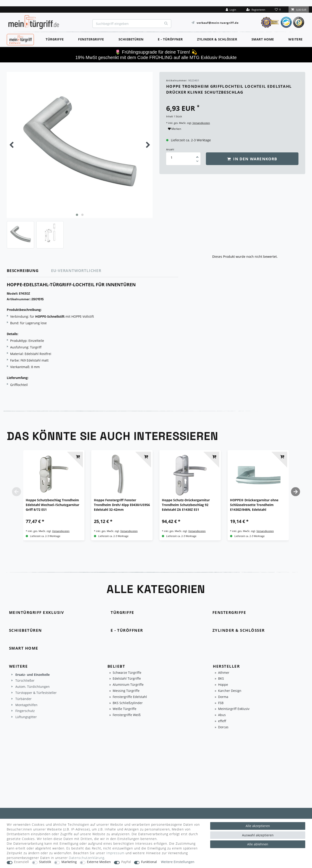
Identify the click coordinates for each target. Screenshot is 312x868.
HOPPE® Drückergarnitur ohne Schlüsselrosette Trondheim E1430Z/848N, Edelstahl (254, 505)
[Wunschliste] (278, 9)
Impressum (115, 853)
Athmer (224, 673)
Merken (175, 129)
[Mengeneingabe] (172, 157)
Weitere (296, 39)
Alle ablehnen (258, 844)
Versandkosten (201, 123)
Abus (222, 715)
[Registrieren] (256, 9)
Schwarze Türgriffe (127, 673)
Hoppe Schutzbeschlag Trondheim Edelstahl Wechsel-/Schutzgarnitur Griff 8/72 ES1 (52, 505)
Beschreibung (23, 271)
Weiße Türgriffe (125, 709)
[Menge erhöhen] (197, 156)
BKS (221, 679)
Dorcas (223, 727)
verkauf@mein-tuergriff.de (218, 22)
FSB (221, 703)
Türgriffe (55, 39)
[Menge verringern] (197, 162)
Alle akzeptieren (258, 826)
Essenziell (21, 862)
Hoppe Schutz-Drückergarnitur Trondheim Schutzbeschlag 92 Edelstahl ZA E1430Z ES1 (186, 505)
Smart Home (263, 39)
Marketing (69, 862)
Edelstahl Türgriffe (127, 679)
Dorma (223, 697)
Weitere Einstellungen (178, 862)
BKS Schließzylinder (128, 703)
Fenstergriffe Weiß (127, 715)
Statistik (45, 862)
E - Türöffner (170, 39)
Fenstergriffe (91, 39)
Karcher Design (230, 691)
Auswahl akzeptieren (258, 835)
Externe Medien (99, 862)
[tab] (29, 271)
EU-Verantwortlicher (76, 271)
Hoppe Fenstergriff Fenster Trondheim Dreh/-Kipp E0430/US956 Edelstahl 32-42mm (122, 505)
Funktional (149, 862)
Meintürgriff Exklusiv (234, 709)
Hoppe (223, 685)
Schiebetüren (131, 39)
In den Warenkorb (252, 159)
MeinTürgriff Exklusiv (20, 39)
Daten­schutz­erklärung (87, 858)
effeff (222, 721)
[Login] (231, 9)
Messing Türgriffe (126, 691)
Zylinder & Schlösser (217, 39)
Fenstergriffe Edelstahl (130, 697)
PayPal (126, 862)
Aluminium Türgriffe (128, 685)
